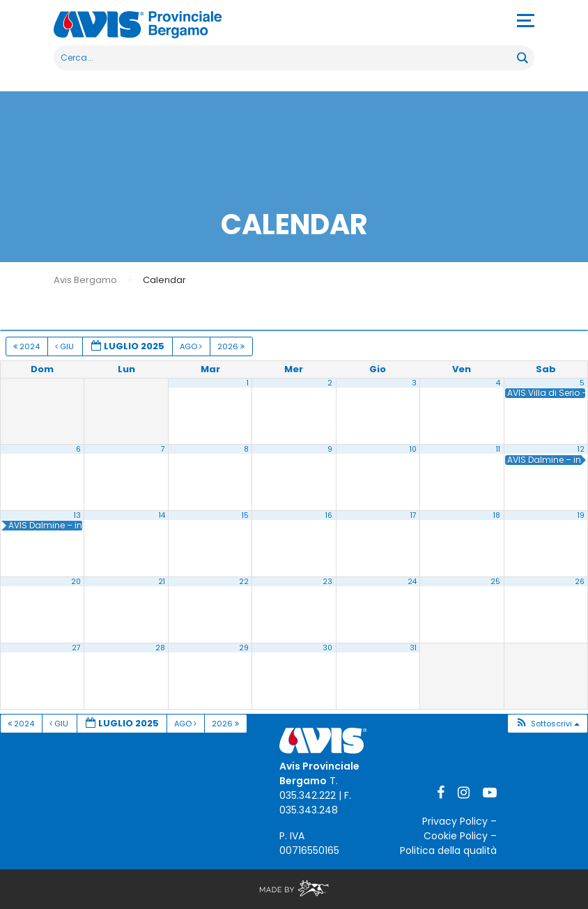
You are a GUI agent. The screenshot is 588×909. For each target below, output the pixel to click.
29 (244, 648)
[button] (547, 724)
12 (581, 449)
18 (497, 515)
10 (413, 449)
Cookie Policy (456, 836)
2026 (232, 346)
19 (581, 515)
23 (327, 582)
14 (162, 515)
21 (162, 582)
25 (495, 582)
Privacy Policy (455, 821)
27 (76, 648)
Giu (65, 346)
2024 (28, 346)
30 (327, 648)
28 (160, 648)
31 (413, 648)
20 (76, 582)
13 (77, 515)
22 (244, 582)
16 (329, 515)
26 (580, 582)
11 (498, 449)
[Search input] (286, 58)
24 (412, 582)
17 (413, 515)
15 (245, 515)
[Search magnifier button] (522, 58)
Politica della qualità (448, 850)
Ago (192, 346)
